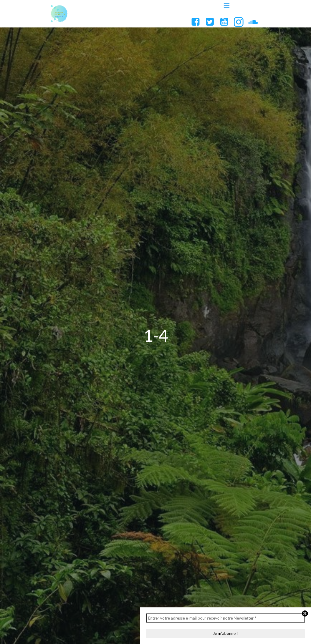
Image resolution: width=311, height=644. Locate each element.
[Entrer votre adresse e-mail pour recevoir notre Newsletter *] (225, 618)
